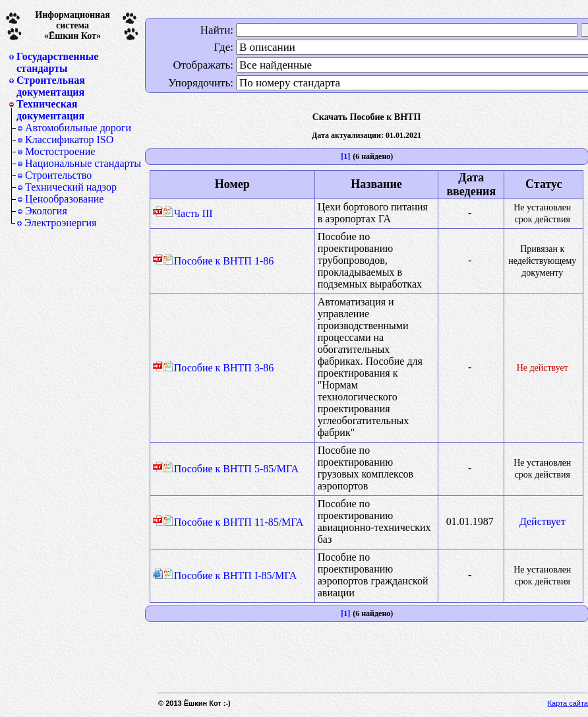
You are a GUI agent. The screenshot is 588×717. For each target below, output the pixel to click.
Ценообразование (64, 199)
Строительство (58, 175)
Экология (46, 211)
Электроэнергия (60, 223)
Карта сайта (568, 703)
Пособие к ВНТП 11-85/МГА (234, 522)
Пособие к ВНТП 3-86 (219, 368)
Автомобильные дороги (78, 128)
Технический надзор (71, 187)
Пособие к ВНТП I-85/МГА (230, 576)
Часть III (188, 213)
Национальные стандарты (83, 163)
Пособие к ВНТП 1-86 (219, 261)
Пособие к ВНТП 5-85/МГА (231, 469)
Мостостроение (60, 151)
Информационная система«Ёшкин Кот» (73, 25)
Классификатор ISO (69, 140)
